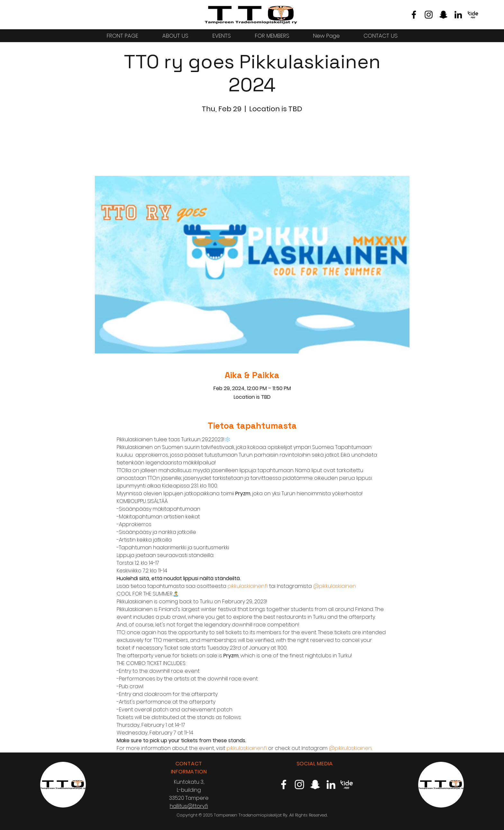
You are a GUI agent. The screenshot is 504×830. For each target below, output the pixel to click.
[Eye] (251, 15)
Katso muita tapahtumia (252, 146)
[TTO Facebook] (414, 15)
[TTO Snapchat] (443, 15)
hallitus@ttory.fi (189, 806)
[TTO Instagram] (429, 15)
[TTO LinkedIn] (458, 15)
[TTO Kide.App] (473, 15)
